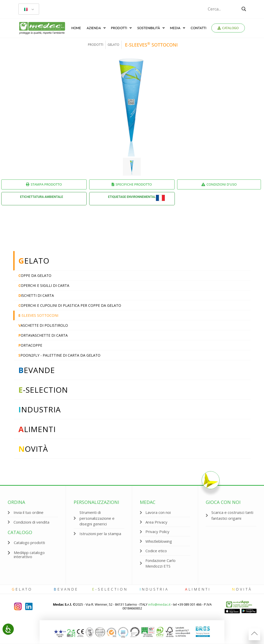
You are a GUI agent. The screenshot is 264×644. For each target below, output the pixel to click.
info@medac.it (159, 604)
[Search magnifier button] (244, 9)
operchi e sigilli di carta (44, 285)
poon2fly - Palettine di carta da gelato (59, 355)
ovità (242, 589)
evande (66, 589)
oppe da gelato (35, 275)
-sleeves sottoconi (38, 315)
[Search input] (223, 9)
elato (22, 589)
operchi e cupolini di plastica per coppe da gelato (70, 305)
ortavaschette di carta (43, 335)
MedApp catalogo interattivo (29, 555)
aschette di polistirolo (43, 325)
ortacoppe (30, 345)
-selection (110, 589)
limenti (198, 589)
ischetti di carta (36, 295)
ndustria (154, 589)
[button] (33, 555)
